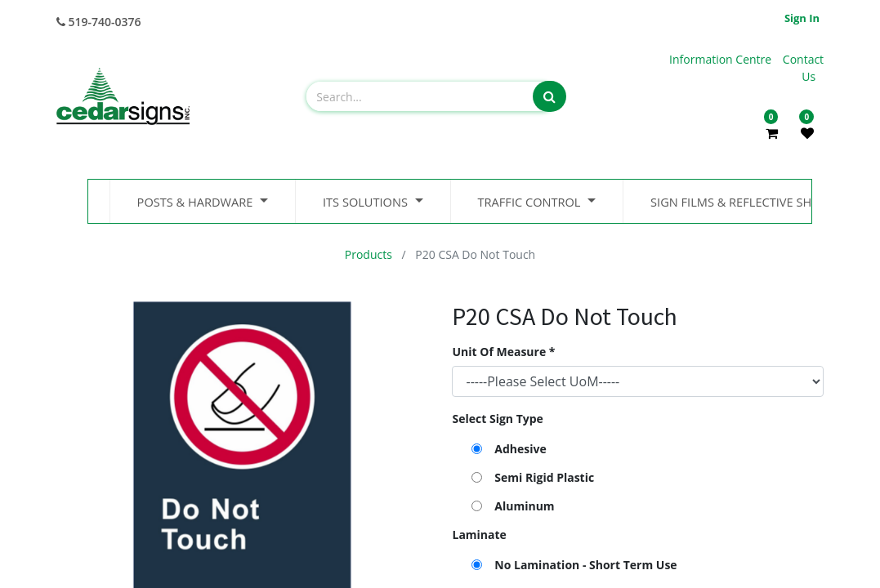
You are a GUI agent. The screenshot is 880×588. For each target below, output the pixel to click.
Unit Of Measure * (503, 352)
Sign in (802, 18)
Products (369, 254)
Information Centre (722, 59)
